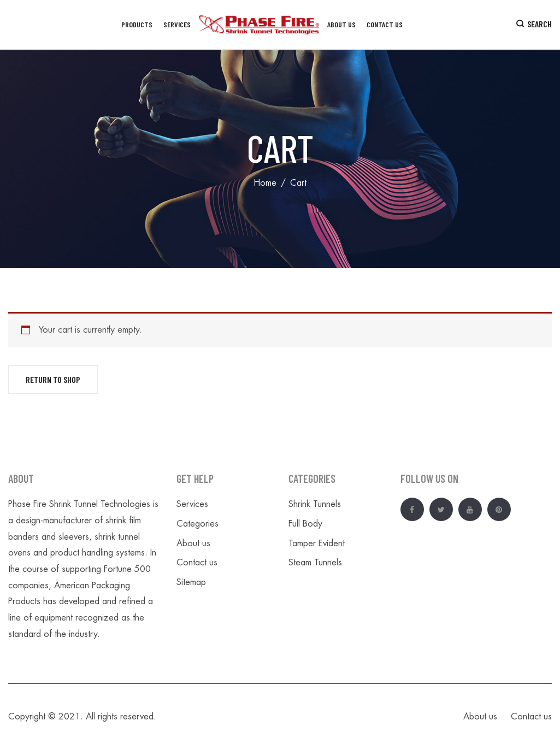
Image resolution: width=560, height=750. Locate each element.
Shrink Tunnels (315, 504)
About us (193, 544)
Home (265, 183)
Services (192, 504)
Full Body (305, 524)
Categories (198, 524)
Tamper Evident (317, 544)
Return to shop (53, 379)
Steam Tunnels (315, 563)
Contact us (197, 563)
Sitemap (191, 582)
